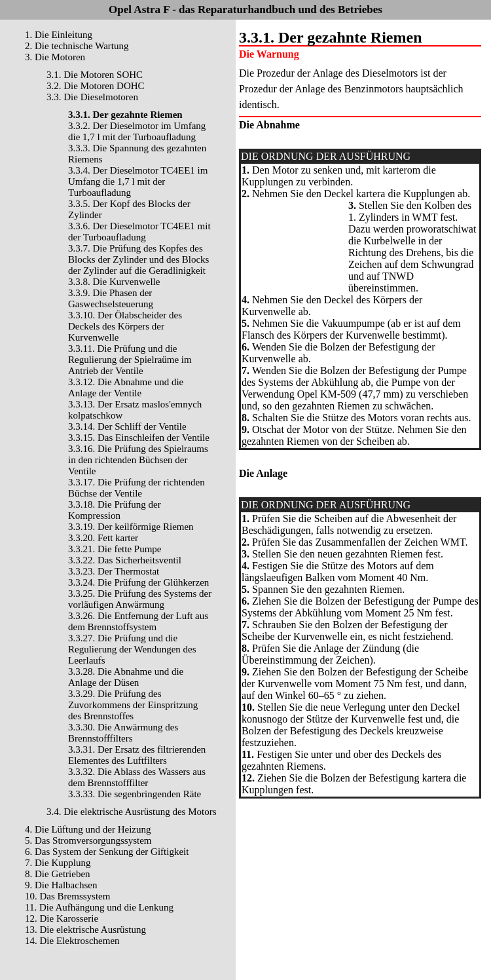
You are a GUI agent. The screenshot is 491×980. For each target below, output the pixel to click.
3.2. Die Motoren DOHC (96, 86)
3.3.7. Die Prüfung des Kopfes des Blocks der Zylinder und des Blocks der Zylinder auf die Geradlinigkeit (138, 259)
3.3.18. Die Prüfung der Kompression (115, 510)
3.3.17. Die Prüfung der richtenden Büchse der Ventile (136, 488)
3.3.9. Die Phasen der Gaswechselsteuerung (111, 298)
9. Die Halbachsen (61, 885)
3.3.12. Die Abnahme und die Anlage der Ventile (126, 387)
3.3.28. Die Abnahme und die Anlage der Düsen (126, 677)
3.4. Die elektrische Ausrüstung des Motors (132, 812)
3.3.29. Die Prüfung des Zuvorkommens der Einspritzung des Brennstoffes (133, 705)
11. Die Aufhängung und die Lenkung (99, 907)
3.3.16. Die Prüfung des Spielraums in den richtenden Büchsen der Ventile (138, 460)
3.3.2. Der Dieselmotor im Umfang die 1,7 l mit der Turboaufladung (137, 131)
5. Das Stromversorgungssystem (88, 840)
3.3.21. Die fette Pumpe (115, 549)
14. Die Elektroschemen (72, 941)
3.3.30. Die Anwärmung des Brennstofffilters (123, 733)
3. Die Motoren (55, 57)
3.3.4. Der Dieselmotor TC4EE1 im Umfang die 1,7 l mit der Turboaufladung (138, 181)
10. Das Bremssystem (67, 896)
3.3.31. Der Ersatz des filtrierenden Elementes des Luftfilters (137, 755)
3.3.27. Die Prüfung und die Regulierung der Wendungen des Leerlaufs (132, 649)
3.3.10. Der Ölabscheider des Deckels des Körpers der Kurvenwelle (125, 326)
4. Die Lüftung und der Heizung (88, 829)
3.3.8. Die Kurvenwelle (114, 282)
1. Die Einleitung (59, 35)
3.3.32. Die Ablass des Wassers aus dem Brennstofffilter (137, 777)
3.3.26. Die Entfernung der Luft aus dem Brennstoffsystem (138, 621)
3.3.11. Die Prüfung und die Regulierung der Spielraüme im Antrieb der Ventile (130, 360)
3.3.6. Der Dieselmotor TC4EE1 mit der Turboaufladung (139, 232)
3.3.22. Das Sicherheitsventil (125, 560)
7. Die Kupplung (58, 863)
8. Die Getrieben (58, 874)
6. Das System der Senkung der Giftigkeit (107, 852)
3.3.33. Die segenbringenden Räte (135, 794)
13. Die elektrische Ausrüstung (85, 930)
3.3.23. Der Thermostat (114, 571)
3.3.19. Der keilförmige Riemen (131, 527)
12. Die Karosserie (62, 918)
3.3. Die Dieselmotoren (92, 97)
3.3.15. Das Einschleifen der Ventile (139, 438)
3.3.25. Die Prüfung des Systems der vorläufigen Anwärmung (140, 599)
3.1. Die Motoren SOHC (95, 75)
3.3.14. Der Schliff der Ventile (127, 426)
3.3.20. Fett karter (103, 538)
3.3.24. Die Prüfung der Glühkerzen (138, 582)
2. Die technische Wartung (77, 46)
